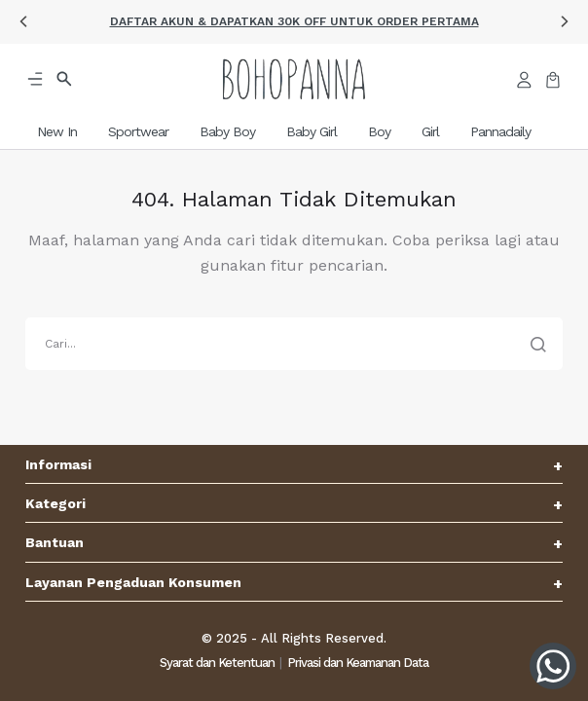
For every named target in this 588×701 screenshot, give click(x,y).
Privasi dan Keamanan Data (358, 663)
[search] (294, 344)
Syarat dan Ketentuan (217, 663)
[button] (23, 21)
